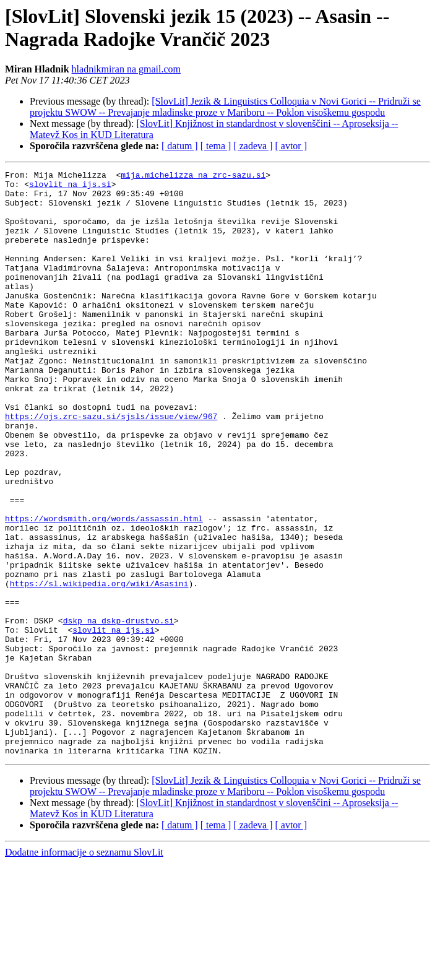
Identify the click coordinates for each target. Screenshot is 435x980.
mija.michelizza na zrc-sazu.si (193, 176)
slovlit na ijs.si (70, 188)
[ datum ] (180, 146)
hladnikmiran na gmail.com (126, 69)
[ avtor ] (291, 146)
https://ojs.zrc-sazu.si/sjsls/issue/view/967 (111, 466)
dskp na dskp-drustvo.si (118, 711)
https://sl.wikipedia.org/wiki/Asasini (99, 667)
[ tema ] (216, 146)
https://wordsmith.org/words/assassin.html (104, 589)
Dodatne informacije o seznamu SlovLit (84, 969)
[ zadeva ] (253, 146)
